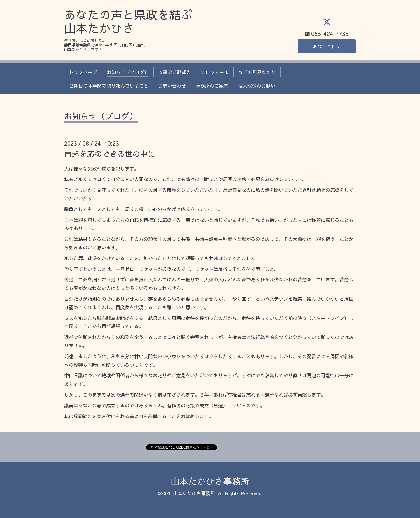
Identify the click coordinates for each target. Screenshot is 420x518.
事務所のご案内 (212, 86)
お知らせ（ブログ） (128, 72)
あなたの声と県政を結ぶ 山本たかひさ (128, 21)
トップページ (83, 72)
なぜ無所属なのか (257, 72)
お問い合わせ (327, 46)
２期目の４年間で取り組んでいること (109, 86)
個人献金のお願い (257, 86)
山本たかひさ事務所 (210, 481)
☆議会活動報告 (175, 72)
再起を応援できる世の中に (110, 154)
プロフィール (215, 72)
